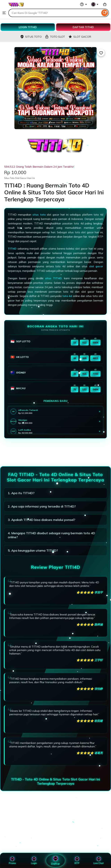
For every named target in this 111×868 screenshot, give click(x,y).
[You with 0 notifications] (95, 4)
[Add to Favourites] (101, 53)
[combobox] (54, 13)
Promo (12, 861)
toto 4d (67, 296)
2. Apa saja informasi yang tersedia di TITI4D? (42, 506)
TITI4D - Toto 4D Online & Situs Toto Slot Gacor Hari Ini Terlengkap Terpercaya (55, 781)
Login (34, 861)
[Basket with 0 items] (105, 4)
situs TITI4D (53, 278)
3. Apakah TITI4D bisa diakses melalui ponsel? (42, 520)
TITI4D (12, 249)
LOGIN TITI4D (28, 27)
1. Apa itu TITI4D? (21, 493)
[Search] (105, 13)
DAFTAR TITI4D (83, 27)
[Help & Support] (83, 4)
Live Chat (99, 861)
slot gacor (96, 266)
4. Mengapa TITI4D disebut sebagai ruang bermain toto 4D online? (51, 535)
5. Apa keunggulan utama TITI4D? (33, 550)
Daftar (55, 860)
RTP (77, 861)
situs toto (39, 215)
